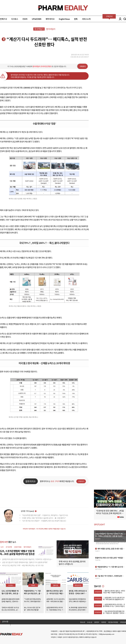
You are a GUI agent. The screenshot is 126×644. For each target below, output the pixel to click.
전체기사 (3, 19)
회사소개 (83, 622)
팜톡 (76, 19)
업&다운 (56, 585)
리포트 (25, 19)
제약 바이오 (50, 19)
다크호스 (15, 19)
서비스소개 (86, 19)
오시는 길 (90, 622)
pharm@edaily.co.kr (108, 634)
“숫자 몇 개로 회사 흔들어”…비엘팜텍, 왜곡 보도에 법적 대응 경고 (44, 521)
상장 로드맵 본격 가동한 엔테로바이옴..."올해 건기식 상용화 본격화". (25, 562)
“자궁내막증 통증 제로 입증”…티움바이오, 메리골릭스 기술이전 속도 (45, 515)
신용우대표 (18, 547)
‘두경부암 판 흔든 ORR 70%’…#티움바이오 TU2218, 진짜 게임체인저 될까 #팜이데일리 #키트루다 (110, 513)
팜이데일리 (51, 29)
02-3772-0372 (87, 634)
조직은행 (9, 547)
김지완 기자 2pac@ (27, 511)
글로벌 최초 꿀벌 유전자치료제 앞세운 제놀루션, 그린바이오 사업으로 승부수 (28, 559)
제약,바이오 (78, 585)
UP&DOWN (37, 19)
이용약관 (104, 622)
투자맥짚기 (39, 29)
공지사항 (5, 621)
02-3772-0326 (65, 634)
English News (64, 19)
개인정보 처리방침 (113, 622)
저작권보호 (123, 622)
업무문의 (97, 622)
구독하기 (83, 66)
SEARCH (125, 19)
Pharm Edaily (11, 634)
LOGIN (120, 19)
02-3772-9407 (79, 634)
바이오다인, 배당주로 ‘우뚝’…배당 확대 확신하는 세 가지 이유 (23, 565)
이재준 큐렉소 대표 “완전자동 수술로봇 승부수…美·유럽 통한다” (44, 518)
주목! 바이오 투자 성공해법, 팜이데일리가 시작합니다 (72, 563)
